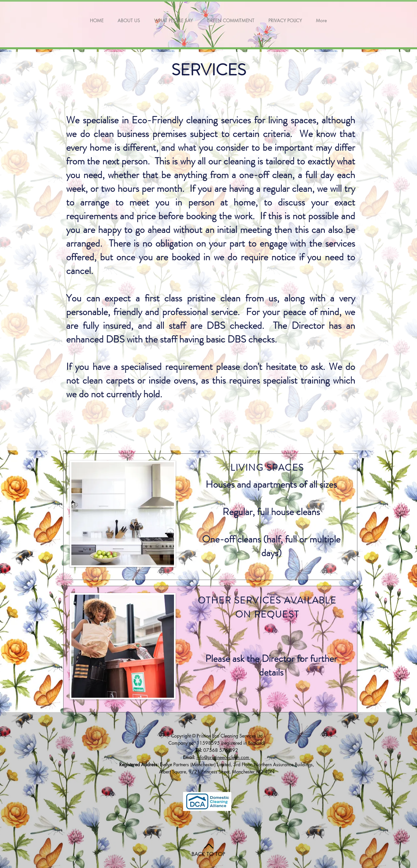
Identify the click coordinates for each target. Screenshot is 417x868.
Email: (190, 757)
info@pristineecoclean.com (223, 757)
